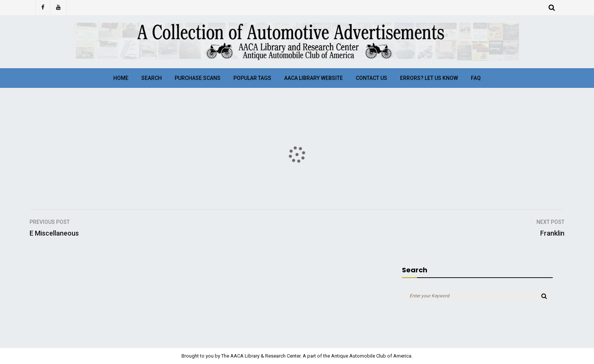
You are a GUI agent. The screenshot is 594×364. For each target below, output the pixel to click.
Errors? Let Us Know (429, 78)
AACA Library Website (313, 78)
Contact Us (371, 78)
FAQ (476, 78)
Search (152, 78)
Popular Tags (252, 78)
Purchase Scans (198, 78)
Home (121, 78)
